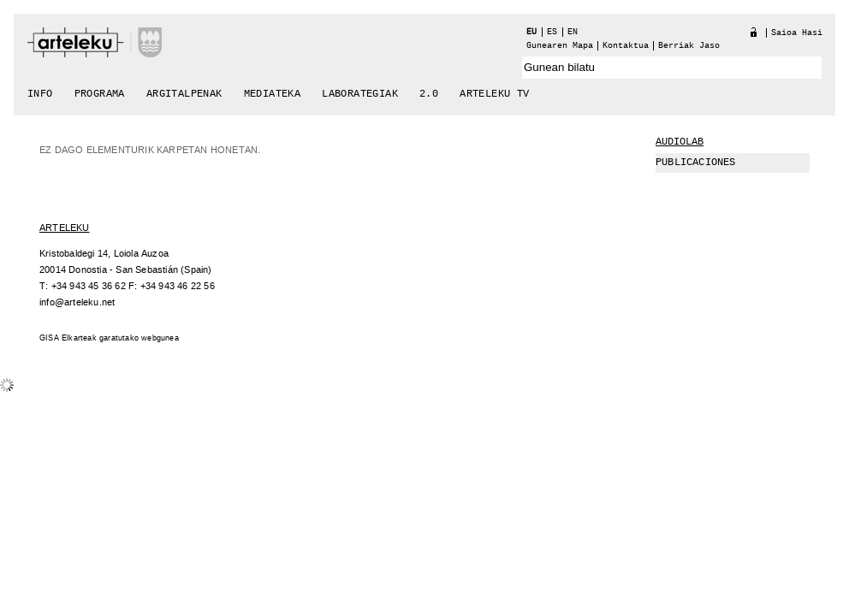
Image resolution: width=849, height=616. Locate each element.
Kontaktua (626, 46)
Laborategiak (360, 94)
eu (531, 32)
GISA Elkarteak (68, 338)
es (552, 32)
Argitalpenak (184, 94)
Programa (100, 94)
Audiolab (680, 142)
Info (40, 94)
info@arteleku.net (77, 302)
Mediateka (273, 94)
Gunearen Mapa (560, 46)
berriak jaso (689, 46)
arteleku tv (494, 94)
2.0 (429, 94)
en (573, 32)
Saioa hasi (797, 33)
